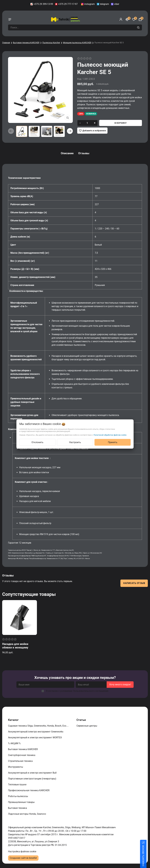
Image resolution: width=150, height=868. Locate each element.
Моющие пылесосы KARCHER (77, 43)
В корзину (121, 123)
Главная (6, 43)
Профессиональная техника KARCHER (29, 790)
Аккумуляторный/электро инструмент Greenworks (36, 732)
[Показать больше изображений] (68, 118)
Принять (113, 442)
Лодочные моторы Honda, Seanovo (27, 814)
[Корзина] (140, 19)
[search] (139, 27)
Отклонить (37, 442)
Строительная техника (21, 761)
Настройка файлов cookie (22, 851)
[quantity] (87, 123)
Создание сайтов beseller (23, 858)
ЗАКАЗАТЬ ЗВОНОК (147, 856)
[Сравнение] (127, 19)
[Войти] (121, 19)
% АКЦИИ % (15, 743)
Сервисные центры (87, 726)
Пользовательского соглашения (91, 691)
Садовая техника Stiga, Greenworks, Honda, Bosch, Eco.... (39, 726)
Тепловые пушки (18, 785)
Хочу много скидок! (120, 684)
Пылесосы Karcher (51, 43)
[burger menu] (10, 19)
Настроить (75, 442)
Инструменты (16, 767)
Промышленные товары (22, 802)
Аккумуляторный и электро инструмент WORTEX (35, 738)
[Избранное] (134, 19)
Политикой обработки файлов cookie (110, 435)
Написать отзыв (134, 583)
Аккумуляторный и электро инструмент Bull (33, 773)
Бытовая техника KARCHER (26, 43)
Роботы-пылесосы (18, 796)
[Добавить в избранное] (92, 131)
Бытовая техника (18, 808)
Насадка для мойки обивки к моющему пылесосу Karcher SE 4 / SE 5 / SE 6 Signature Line (19, 649)
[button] (70, 131)
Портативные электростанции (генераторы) (32, 779)
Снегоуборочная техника (22, 755)
